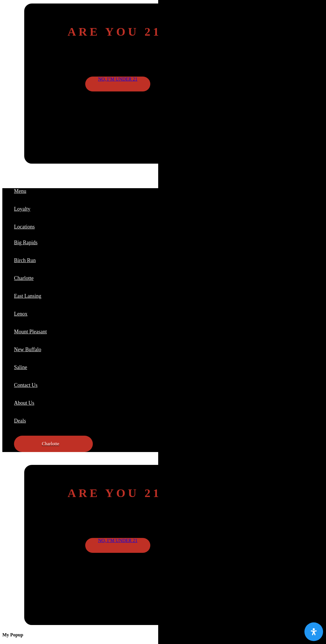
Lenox (21, 314)
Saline (21, 367)
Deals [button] (20, 421)
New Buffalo (28, 349)
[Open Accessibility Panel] (314, 632)
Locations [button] (24, 227)
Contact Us (26, 385)
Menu (20, 191)
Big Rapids (26, 243)
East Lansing (28, 296)
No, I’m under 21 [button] (118, 79)
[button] (53, 444)
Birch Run (25, 260)
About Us (24, 403)
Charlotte (24, 278)
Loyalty (22, 209)
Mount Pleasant (30, 332)
